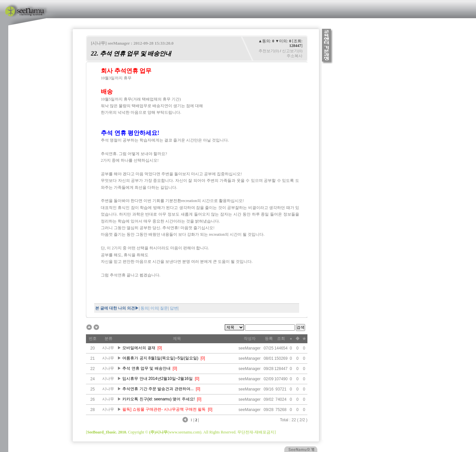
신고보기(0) (292, 51)
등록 (269, 339)
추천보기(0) (269, 51)
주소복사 (295, 56)
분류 (108, 339)
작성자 (250, 339)
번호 (93, 339)
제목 (177, 339)
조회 (281, 339)
